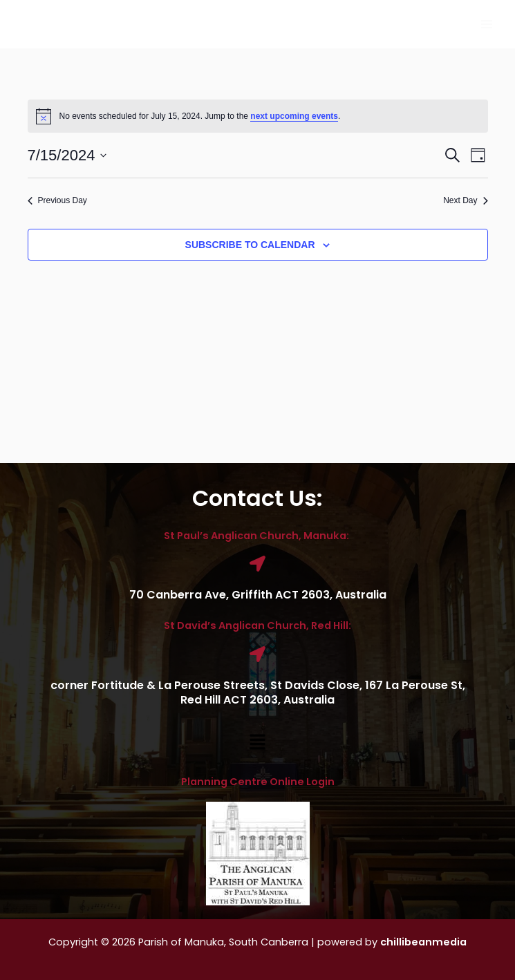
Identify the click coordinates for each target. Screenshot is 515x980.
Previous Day (57, 200)
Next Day (465, 200)
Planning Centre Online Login (258, 782)
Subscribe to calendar (250, 245)
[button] (257, 743)
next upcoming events (294, 116)
